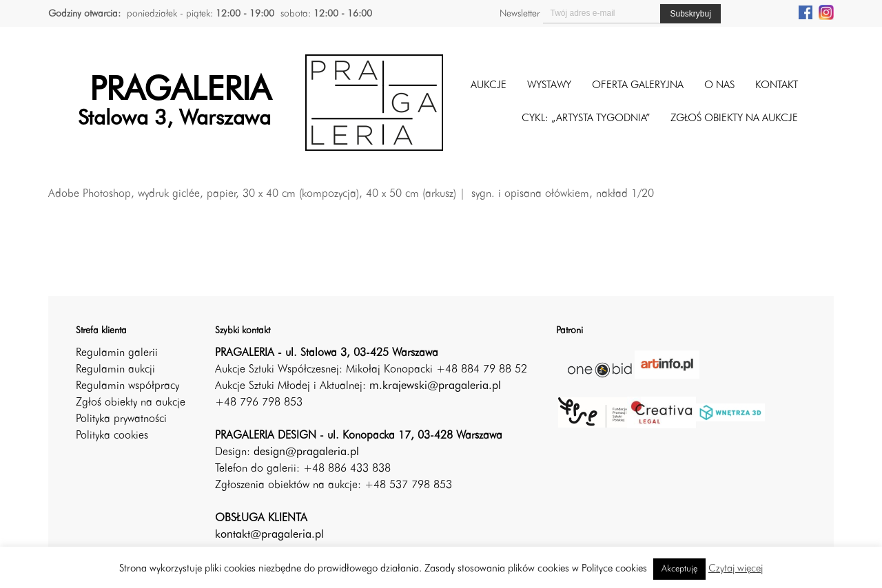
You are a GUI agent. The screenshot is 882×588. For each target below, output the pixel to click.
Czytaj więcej (736, 569)
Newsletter (520, 14)
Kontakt (777, 86)
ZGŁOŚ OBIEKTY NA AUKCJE (734, 119)
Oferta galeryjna (638, 86)
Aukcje (489, 86)
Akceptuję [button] (679, 569)
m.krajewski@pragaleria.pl (435, 386)
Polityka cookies (112, 436)
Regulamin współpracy (127, 386)
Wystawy (549, 86)
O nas (719, 86)
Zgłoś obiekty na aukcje (131, 403)
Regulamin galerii (117, 353)
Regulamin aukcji (115, 370)
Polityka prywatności (121, 419)
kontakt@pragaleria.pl (269, 535)
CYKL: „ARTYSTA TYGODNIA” (586, 119)
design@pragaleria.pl (306, 452)
